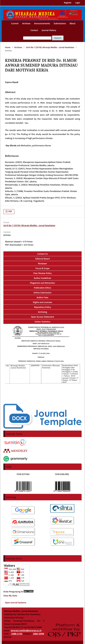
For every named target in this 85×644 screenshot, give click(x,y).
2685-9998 (38, 634)
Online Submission (42, 293)
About (73, 24)
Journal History (49, 30)
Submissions (60, 24)
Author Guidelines (42, 278)
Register (68, 3)
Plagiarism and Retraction (42, 283)
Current (15, 24)
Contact (34, 30)
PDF (10, 212)
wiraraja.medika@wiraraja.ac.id (26, 631)
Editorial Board (42, 259)
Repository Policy (43, 307)
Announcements (42, 24)
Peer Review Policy (42, 273)
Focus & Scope (42, 268)
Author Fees (42, 298)
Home (8, 48)
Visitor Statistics (43, 322)
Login (78, 3)
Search (58, 38)
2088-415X (17, 634)
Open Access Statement (43, 317)
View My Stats (10, 596)
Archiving (43, 312)
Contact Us (42, 254)
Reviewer (42, 264)
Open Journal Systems (16, 603)
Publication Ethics (42, 288)
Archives (26, 24)
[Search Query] (37, 38)
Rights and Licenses (42, 302)
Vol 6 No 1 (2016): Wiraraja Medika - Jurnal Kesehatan (50, 48)
